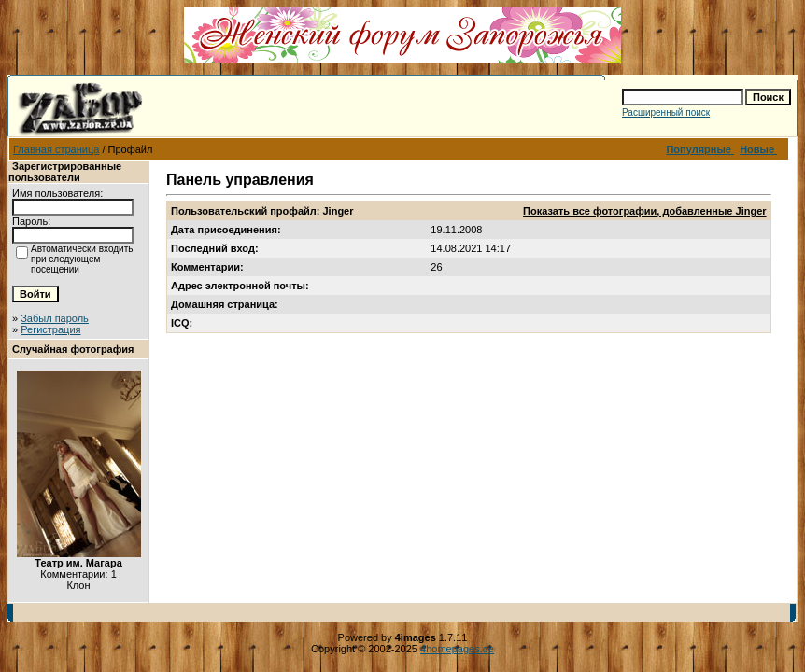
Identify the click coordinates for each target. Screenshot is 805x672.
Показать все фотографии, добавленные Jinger (644, 211)
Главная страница (56, 149)
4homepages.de (457, 649)
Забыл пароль (55, 318)
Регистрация (50, 329)
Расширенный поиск (666, 112)
